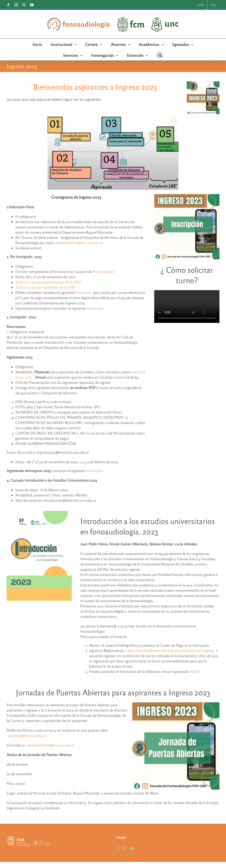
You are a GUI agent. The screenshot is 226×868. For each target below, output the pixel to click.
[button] (160, 55)
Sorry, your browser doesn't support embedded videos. (187, 307)
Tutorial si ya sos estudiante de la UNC (46, 287)
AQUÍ (195, 671)
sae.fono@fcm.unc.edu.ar (27, 735)
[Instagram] (125, 848)
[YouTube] (132, 848)
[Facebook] (118, 848)
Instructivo (95, 308)
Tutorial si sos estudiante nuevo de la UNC (49, 282)
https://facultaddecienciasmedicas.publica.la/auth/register (170, 650)
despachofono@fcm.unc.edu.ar (79, 243)
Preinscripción (104, 271)
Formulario (83, 292)
